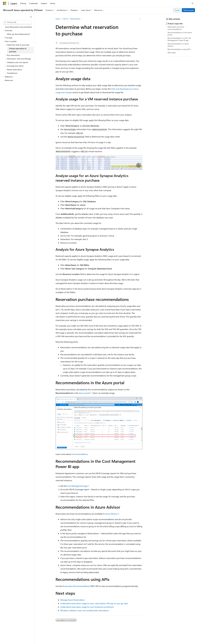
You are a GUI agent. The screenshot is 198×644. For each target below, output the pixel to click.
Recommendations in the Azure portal (180, 34)
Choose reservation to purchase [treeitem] (18, 50)
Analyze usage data (175, 24)
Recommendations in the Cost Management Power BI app (179, 39)
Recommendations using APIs (179, 49)
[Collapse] (31, 17)
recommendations (80, 454)
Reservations (75, 19)
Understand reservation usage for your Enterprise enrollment (87, 607)
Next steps (172, 53)
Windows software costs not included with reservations (85, 610)
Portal (177, 10)
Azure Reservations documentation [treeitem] (19, 27)
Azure (58, 19)
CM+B (65, 19)
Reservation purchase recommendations (176, 28)
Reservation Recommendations (76, 586)
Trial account (188, 10)
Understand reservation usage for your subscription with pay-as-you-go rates (94, 603)
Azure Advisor (111, 514)
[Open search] (192, 3)
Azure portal (84, 393)
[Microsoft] (5, 3)
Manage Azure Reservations (73, 600)
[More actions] (140, 19)
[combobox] (17, 22)
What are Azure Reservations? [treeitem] (19, 34)
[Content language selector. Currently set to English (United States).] (15, 640)
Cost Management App (77, 486)
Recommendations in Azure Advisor (178, 45)
